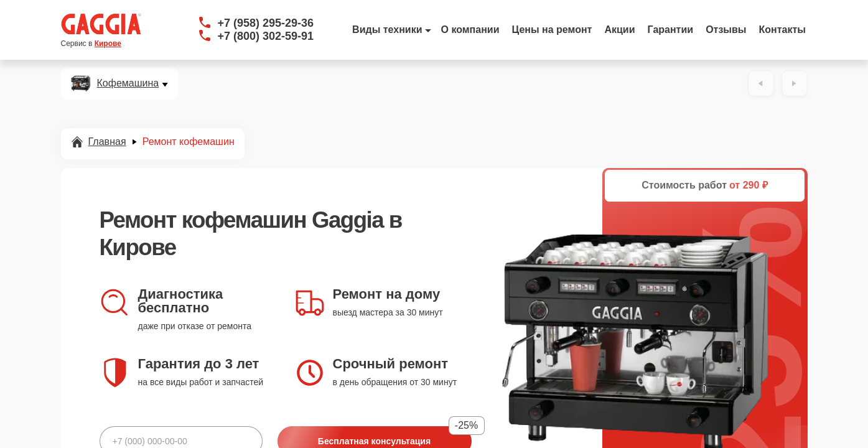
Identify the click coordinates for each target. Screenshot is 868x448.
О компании (470, 30)
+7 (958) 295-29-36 (266, 23)
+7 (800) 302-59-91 (266, 36)
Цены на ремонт (552, 30)
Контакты (782, 30)
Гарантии (671, 30)
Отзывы (726, 30)
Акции (619, 30)
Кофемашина (128, 83)
